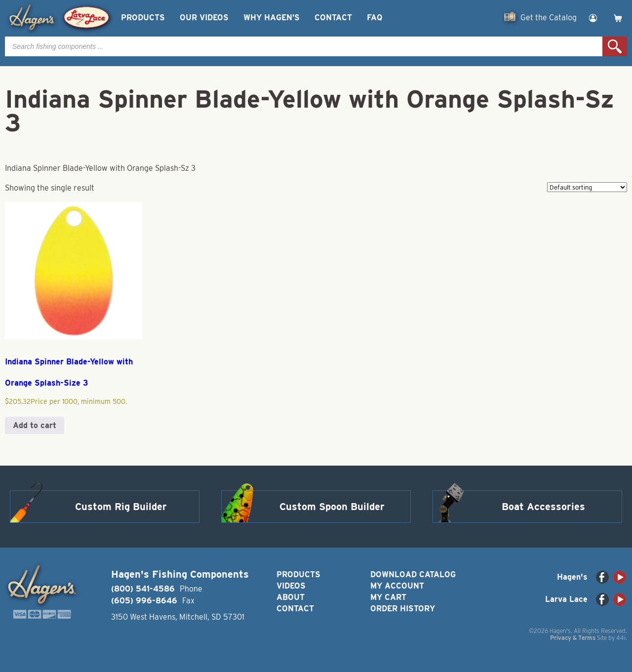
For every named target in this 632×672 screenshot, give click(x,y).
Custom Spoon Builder (332, 507)
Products (143, 18)
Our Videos (204, 18)
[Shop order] (587, 187)
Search (615, 46)
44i (621, 638)
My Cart (388, 597)
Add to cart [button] (35, 425)
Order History (403, 609)
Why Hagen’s (272, 18)
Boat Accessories (543, 507)
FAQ (375, 18)
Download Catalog (413, 574)
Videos (291, 586)
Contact (333, 18)
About (291, 597)
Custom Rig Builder (121, 507)
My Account (397, 586)
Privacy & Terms (573, 638)
